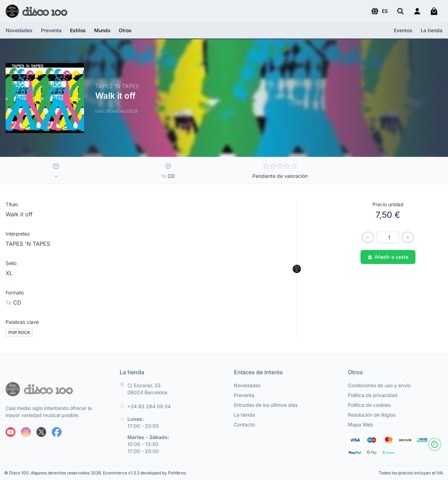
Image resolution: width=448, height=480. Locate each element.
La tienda (432, 30)
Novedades (19, 30)
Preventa (51, 30)
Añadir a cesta (388, 257)
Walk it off (19, 214)
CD (13, 302)
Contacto (244, 425)
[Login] (417, 11)
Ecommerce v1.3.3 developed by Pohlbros (144, 473)
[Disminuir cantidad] (368, 237)
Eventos (403, 30)
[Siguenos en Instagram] (26, 432)
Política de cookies (369, 405)
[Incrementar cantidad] (408, 237)
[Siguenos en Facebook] (57, 432)
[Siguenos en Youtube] (10, 432)
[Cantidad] (388, 237)
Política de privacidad (373, 395)
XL (9, 273)
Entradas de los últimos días (266, 405)
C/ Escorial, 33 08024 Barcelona (147, 389)
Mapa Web (360, 425)
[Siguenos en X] (41, 432)
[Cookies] (435, 444)
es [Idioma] (379, 11)
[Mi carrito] (434, 11)
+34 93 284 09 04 (149, 406)
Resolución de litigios (372, 415)
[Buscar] (400, 11)
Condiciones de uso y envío (379, 385)
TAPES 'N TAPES (28, 244)
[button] (379, 11)
